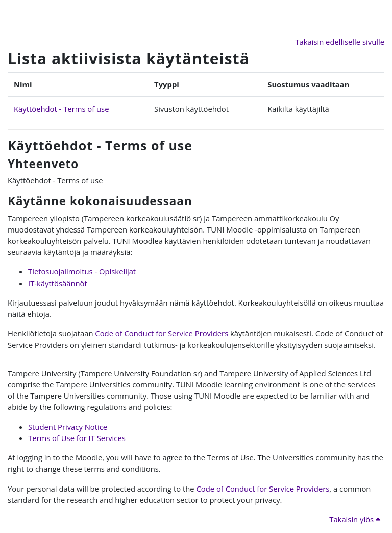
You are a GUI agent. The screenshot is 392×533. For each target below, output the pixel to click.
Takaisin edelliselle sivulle (340, 42)
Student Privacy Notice (68, 427)
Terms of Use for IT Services (77, 438)
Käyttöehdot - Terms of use (61, 109)
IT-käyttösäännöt (58, 283)
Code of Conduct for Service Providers (162, 333)
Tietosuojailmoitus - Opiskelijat (82, 271)
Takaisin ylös (355, 519)
